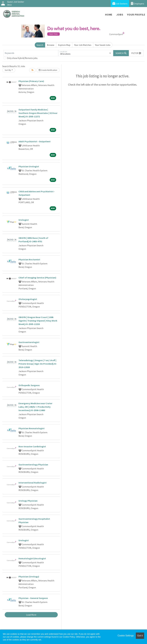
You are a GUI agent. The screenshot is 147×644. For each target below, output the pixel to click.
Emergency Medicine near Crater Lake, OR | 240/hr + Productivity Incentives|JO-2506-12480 (35, 407)
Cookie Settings (126, 636)
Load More (31, 615)
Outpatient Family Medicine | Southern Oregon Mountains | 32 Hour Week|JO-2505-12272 (38, 113)
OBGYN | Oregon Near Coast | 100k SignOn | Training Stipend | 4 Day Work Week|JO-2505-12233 (38, 321)
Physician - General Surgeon (33, 598)
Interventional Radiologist (33, 483)
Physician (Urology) (29, 577)
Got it (140, 636)
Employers (138, 4)
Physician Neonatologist (32, 428)
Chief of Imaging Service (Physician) (37, 278)
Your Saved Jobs (103, 45)
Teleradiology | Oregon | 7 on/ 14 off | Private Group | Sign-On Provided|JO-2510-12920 (38, 364)
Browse (51, 45)
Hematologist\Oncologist (32, 558)
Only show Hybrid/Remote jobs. (22, 58)
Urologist (24, 220)
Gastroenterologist (29, 342)
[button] (136, 53)
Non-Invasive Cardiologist (32, 446)
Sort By (8, 70)
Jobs (120, 15)
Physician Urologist (29, 166)
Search (40, 45)
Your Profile (136, 15)
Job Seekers (120, 4)
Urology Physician (28, 501)
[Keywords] (31, 53)
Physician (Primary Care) (31, 81)
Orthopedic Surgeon (29, 385)
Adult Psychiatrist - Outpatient (35, 141)
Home (109, 15)
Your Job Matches (83, 45)
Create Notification (48, 70)
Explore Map (64, 45)
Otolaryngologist (28, 299)
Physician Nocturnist (29, 259)
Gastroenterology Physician (33, 465)
